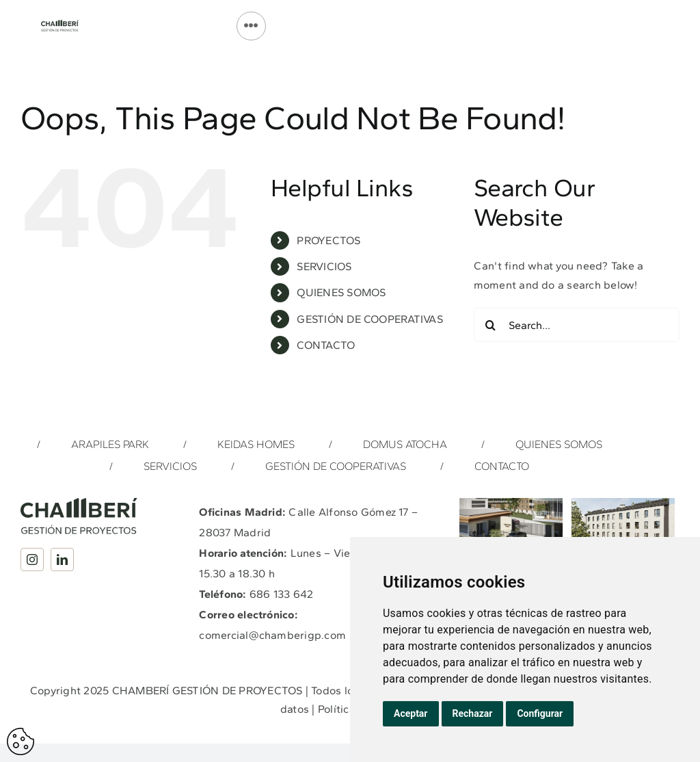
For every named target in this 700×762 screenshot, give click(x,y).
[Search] (491, 325)
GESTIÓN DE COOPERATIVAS (370, 319)
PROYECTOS (328, 240)
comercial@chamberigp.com (272, 635)
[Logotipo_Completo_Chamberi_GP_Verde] (60, 25)
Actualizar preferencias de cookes (21, 741)
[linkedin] (62, 560)
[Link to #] (251, 26)
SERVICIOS (324, 266)
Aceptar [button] (411, 713)
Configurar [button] (540, 713)
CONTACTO (326, 345)
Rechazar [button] (473, 713)
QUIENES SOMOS (341, 292)
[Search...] (577, 325)
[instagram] (32, 560)
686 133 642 (282, 594)
